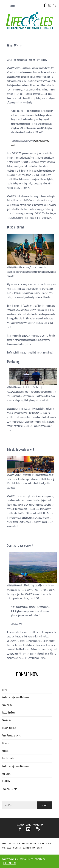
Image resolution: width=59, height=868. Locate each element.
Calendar (6, 751)
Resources (6, 743)
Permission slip (8, 758)
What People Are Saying (11, 736)
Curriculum (6, 774)
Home (5, 690)
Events (40, 848)
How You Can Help (9, 728)
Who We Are (7, 720)
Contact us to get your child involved (16, 697)
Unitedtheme (10, 863)
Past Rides (6, 781)
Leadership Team (9, 713)
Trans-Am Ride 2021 (10, 789)
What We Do (7, 705)
